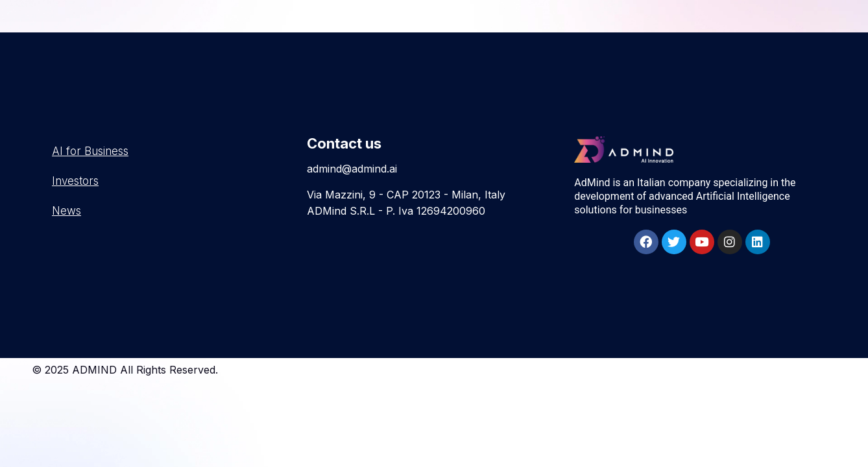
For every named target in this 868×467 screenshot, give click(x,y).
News (66, 211)
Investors (75, 181)
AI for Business (90, 151)
